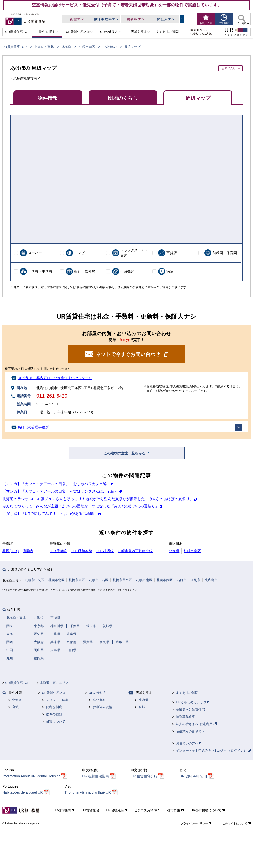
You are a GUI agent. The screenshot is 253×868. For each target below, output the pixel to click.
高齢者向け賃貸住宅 (190, 710)
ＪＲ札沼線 (105, 551)
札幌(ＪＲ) (11, 551)
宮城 (15, 707)
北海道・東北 (44, 47)
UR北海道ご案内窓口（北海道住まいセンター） (55, 378)
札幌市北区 (56, 580)
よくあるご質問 (187, 693)
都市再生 (175, 810)
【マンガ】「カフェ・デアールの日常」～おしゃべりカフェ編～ (56, 484)
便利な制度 (54, 707)
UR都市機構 (64, 810)
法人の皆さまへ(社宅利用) (196, 724)
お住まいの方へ (189, 743)
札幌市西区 (165, 580)
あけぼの (110, 47)
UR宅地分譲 (116, 810)
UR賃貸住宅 (90, 810)
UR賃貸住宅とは (54, 693)
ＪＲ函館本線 (82, 551)
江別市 (196, 580)
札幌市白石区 (99, 580)
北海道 (66, 47)
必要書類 (99, 700)
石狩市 (182, 580)
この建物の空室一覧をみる (125, 453)
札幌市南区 (87, 47)
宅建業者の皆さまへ (190, 731)
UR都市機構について (208, 810)
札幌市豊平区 (122, 580)
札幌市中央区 (34, 580)
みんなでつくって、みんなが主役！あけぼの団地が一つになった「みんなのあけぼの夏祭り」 (81, 506)
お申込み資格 (102, 707)
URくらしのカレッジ (193, 702)
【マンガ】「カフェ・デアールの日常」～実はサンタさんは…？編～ (60, 491)
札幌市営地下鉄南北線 (135, 551)
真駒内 (28, 551)
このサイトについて (237, 823)
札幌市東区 (77, 580)
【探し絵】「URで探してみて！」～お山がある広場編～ (50, 514)
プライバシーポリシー (196, 823)
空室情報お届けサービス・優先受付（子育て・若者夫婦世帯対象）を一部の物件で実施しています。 (127, 5)
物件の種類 (54, 714)
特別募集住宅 (186, 717)
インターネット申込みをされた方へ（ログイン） (213, 751)
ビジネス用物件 (147, 810)
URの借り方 (98, 693)
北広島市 (211, 580)
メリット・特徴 (57, 700)
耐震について (56, 721)
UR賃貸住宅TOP (15, 47)
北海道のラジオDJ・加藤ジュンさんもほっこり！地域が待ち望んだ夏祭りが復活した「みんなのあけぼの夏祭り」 (98, 499)
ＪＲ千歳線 (58, 551)
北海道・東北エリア (54, 683)
